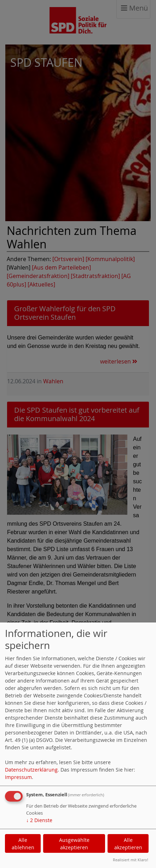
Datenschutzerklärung (31, 770)
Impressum (18, 777)
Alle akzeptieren (128, 844)
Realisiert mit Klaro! (131, 860)
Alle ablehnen (23, 844)
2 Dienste (39, 820)
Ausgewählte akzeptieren (74, 844)
